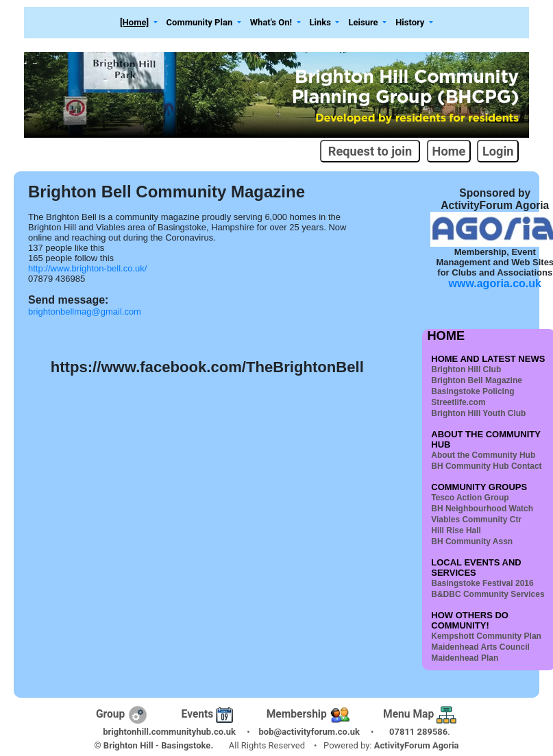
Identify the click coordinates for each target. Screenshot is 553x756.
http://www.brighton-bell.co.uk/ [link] (87, 268)
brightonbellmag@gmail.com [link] (85, 312)
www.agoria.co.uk (495, 283)
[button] (139, 23)
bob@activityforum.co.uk (309, 732)
